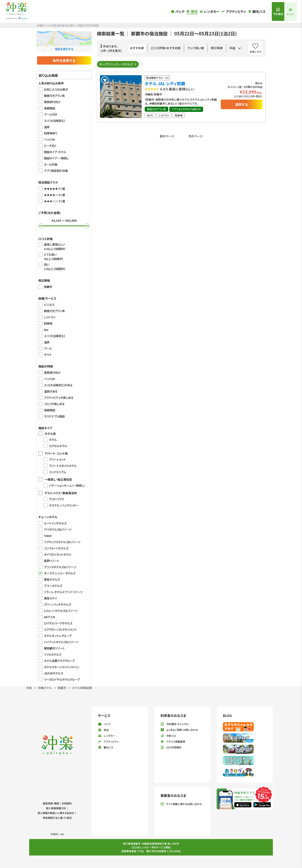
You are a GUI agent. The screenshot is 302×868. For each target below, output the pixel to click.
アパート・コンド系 (56, 453)
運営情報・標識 (51, 803)
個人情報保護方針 (56, 808)
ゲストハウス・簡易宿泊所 (61, 493)
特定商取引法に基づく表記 (57, 818)
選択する (241, 104)
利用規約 (67, 803)
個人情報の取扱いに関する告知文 (56, 813)
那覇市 (62, 688)
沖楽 (29, 688)
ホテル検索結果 (82, 688)
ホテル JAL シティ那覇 (165, 83)
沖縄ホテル (45, 688)
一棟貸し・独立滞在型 (58, 479)
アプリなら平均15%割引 (186, 109)
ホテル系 (50, 434)
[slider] (41, 226)
